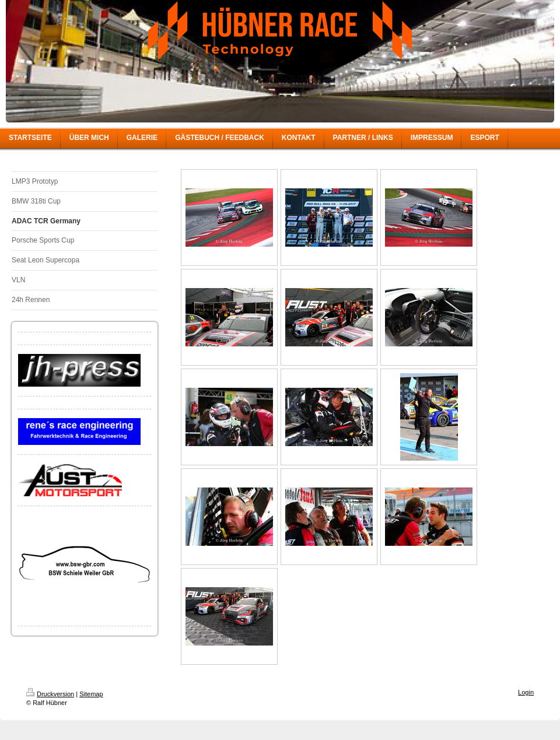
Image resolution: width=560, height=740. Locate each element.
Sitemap (91, 694)
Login (526, 692)
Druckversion (50, 694)
